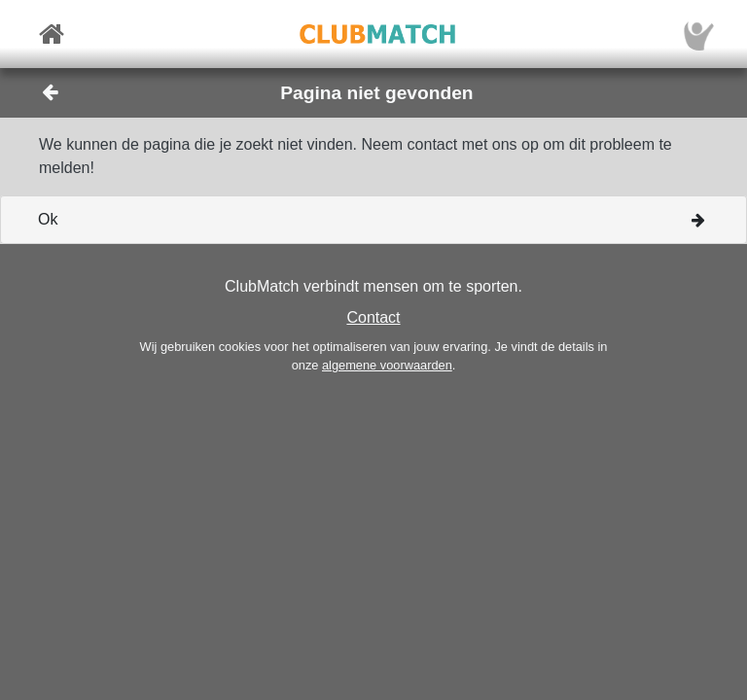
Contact (373, 317)
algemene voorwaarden (387, 365)
